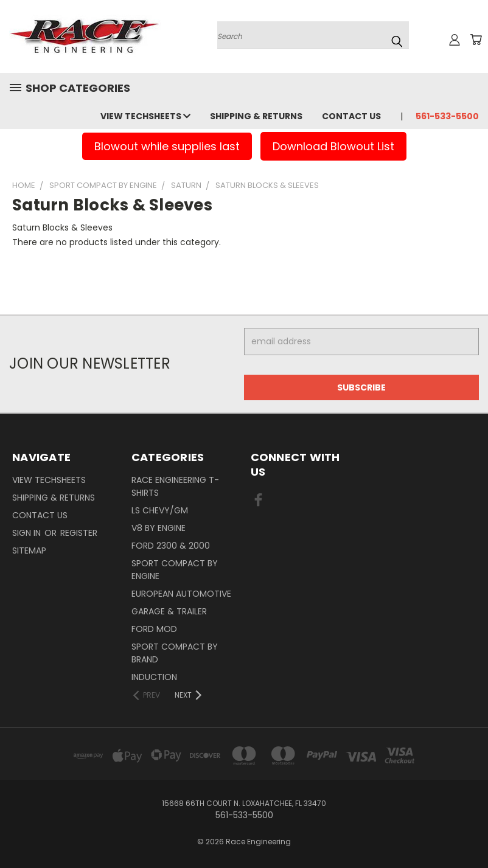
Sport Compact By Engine (175, 570)
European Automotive (181, 594)
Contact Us (351, 116)
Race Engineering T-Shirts (175, 486)
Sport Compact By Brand (175, 653)
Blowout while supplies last (167, 146)
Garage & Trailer (169, 611)
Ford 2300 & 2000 (171, 546)
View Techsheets (145, 116)
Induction (154, 677)
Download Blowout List (333, 146)
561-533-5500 (447, 116)
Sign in (28, 533)
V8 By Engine (159, 528)
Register (79, 533)
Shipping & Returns (256, 116)
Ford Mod (154, 629)
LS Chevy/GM (160, 510)
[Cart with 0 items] (476, 40)
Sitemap (29, 550)
